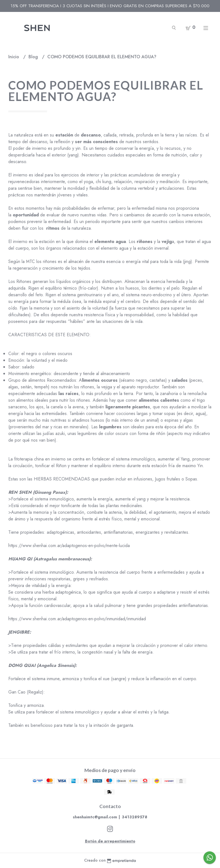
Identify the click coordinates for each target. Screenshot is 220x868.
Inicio (14, 57)
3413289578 (134, 817)
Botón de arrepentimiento (110, 841)
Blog (34, 57)
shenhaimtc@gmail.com (95, 817)
